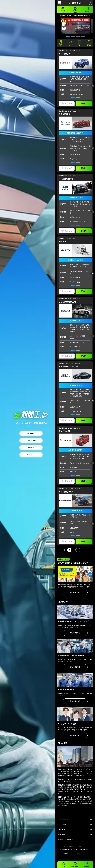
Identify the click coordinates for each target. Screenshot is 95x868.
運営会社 (66, 846)
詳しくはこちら (75, 592)
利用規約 (72, 846)
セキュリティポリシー (66, 850)
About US (31, 447)
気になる (67, 104)
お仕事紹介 (31, 433)
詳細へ (84, 104)
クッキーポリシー (77, 850)
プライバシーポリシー (81, 846)
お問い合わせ (31, 455)
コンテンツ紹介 (31, 440)
